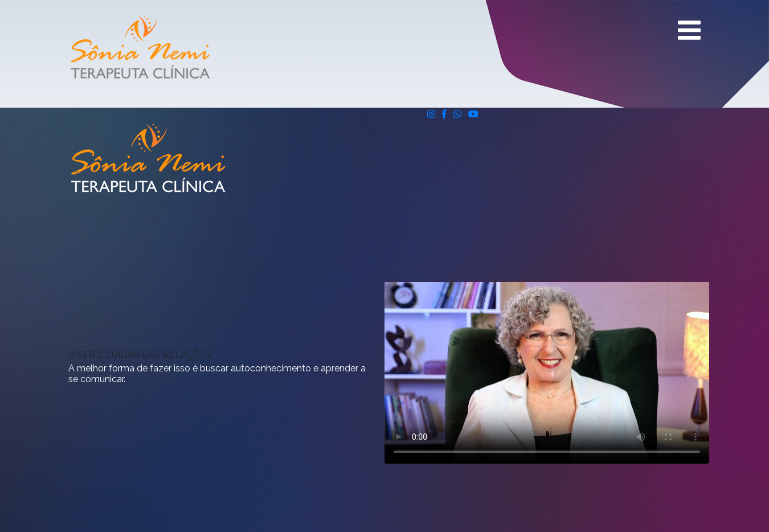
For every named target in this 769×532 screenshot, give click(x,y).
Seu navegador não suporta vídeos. (547, 373)
